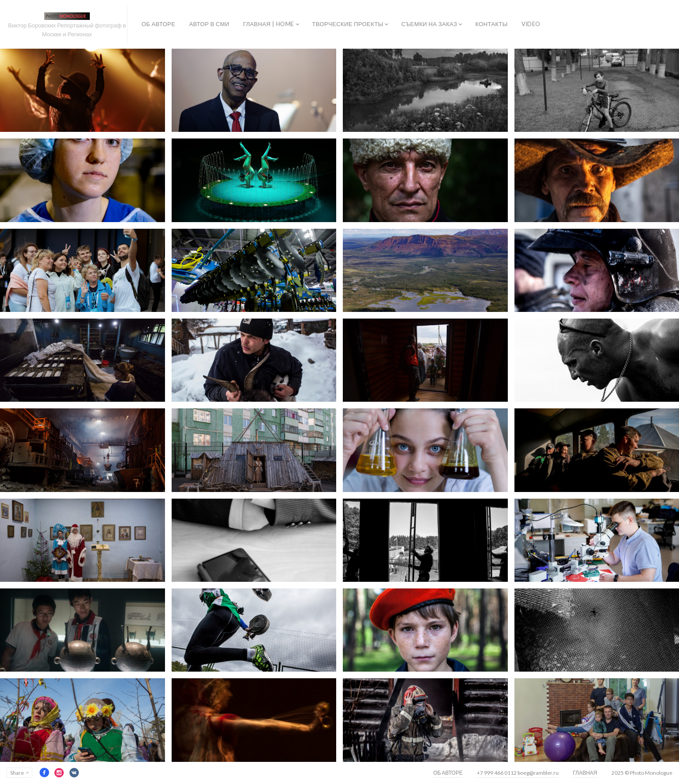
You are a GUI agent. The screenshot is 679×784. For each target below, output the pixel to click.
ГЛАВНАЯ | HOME (268, 24)
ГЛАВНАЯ (585, 773)
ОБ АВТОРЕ (158, 24)
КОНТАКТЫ (491, 24)
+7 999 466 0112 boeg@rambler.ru (518, 773)
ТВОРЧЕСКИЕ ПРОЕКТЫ (348, 24)
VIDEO (531, 24)
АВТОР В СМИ (209, 24)
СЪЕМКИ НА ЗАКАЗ (429, 24)
